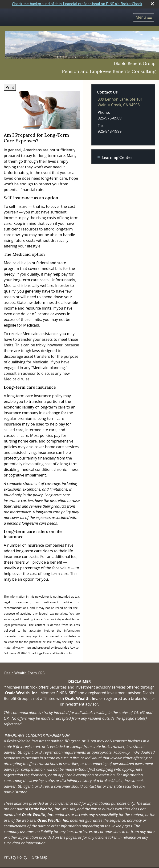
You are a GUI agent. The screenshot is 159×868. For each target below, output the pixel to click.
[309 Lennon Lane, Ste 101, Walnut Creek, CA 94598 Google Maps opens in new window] (120, 100)
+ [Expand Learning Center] (99, 155)
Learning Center (117, 156)
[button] (144, 15)
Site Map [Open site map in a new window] (40, 855)
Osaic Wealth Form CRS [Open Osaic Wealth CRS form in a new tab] (24, 671)
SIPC (73, 691)
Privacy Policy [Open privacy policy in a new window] (16, 855)
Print (10, 85)
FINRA (62, 691)
